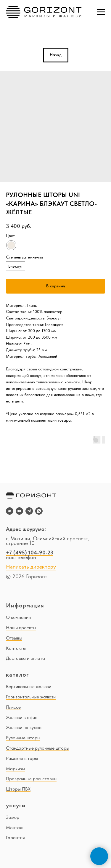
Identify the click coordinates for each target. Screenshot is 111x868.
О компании (18, 617)
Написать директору (31, 567)
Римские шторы (22, 758)
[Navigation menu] (101, 12)
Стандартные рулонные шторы (38, 748)
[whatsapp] (39, 511)
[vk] (10, 511)
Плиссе (13, 707)
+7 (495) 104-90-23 (30, 553)
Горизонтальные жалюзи (31, 697)
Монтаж (14, 828)
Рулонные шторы (23, 738)
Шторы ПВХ (18, 789)
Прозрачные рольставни (31, 779)
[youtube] (19, 511)
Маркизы (15, 769)
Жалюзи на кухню (24, 727)
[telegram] (29, 511)
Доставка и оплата (25, 658)
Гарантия (15, 838)
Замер (13, 817)
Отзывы (14, 638)
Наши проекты (21, 628)
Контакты (16, 648)
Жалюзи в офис (22, 717)
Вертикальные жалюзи (29, 686)
